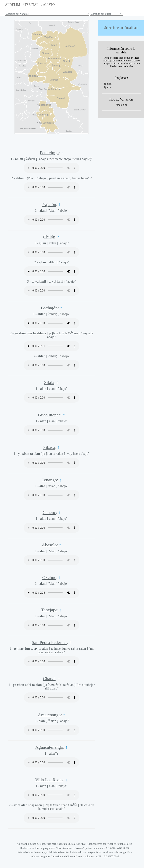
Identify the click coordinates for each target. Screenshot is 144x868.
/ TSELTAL (31, 5)
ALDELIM (13, 5)
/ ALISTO (48, 5)
